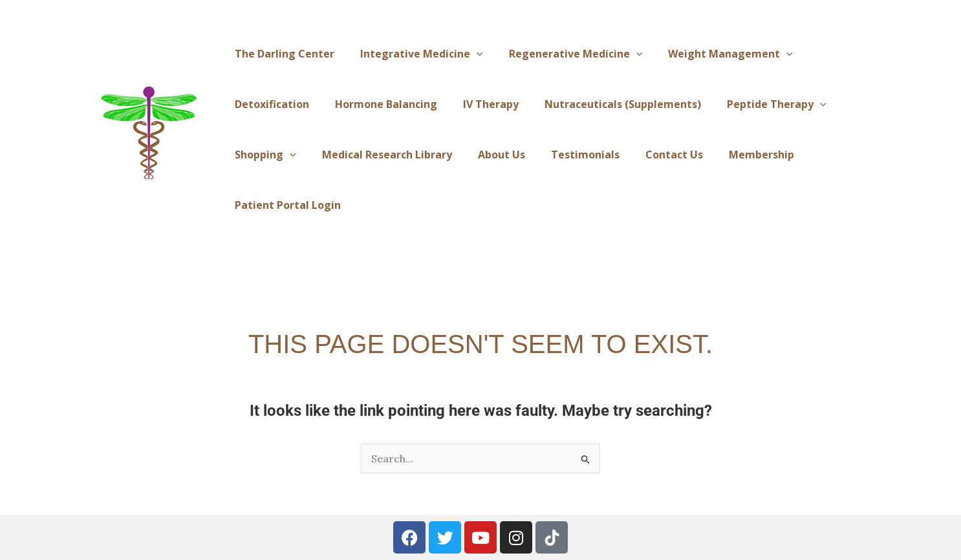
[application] (477, 54)
